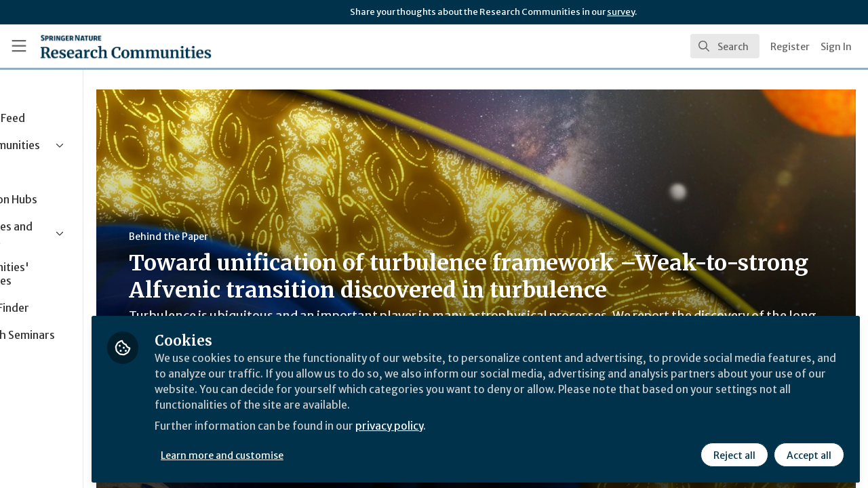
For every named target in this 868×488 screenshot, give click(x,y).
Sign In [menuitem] (836, 47)
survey (621, 12)
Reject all (734, 452)
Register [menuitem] (790, 47)
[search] (725, 46)
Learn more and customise (313, 452)
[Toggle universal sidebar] (19, 46)
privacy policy (483, 426)
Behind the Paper (257, 237)
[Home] (126, 46)
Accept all (808, 452)
